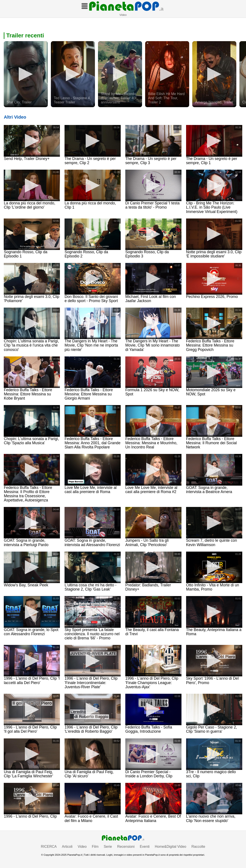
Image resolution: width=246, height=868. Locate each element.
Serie (108, 847)
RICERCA (49, 847)
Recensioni (126, 847)
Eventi (145, 847)
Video (82, 847)
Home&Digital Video (171, 847)
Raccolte (198, 847)
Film (95, 847)
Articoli (67, 847)
